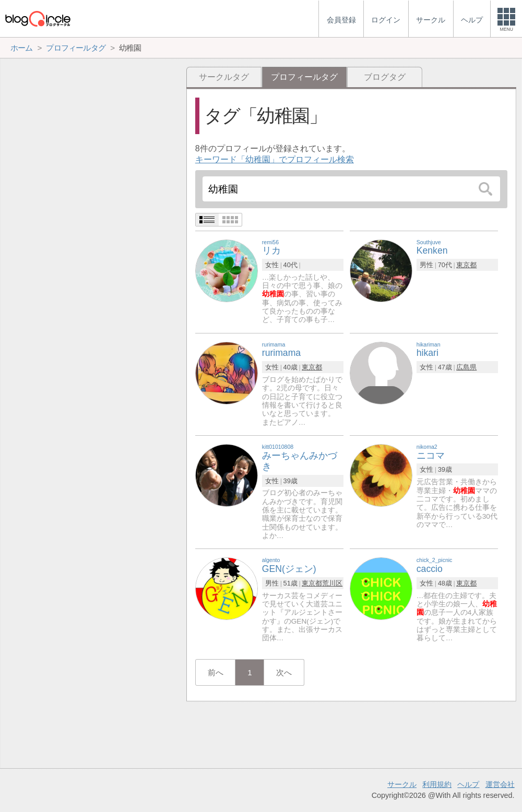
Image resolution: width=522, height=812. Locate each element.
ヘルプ (468, 784)
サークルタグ (224, 77)
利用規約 (437, 784)
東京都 (466, 265)
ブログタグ (385, 77)
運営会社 (500, 784)
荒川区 (332, 583)
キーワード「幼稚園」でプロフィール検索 (275, 159)
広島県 (466, 367)
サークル (402, 784)
